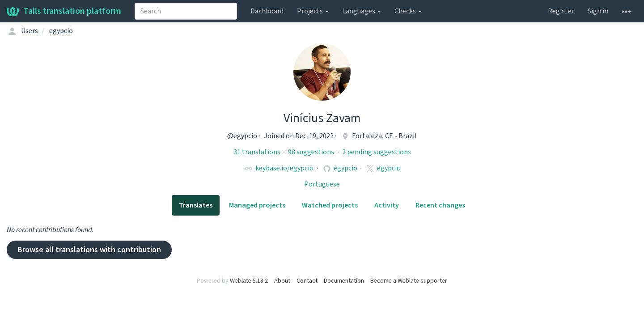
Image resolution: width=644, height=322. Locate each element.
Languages (362, 11)
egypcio (345, 168)
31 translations (258, 152)
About (282, 281)
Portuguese (322, 184)
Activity (387, 205)
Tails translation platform (64, 11)
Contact (307, 281)
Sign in (598, 11)
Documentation (344, 281)
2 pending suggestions (377, 152)
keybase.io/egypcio (284, 168)
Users (30, 31)
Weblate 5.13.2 (249, 281)
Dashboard (267, 11)
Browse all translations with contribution (89, 250)
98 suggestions (312, 152)
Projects (313, 11)
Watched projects (330, 205)
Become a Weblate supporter (409, 281)
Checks (408, 11)
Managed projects (257, 205)
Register (561, 11)
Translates (196, 205)
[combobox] (186, 11)
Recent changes (440, 205)
